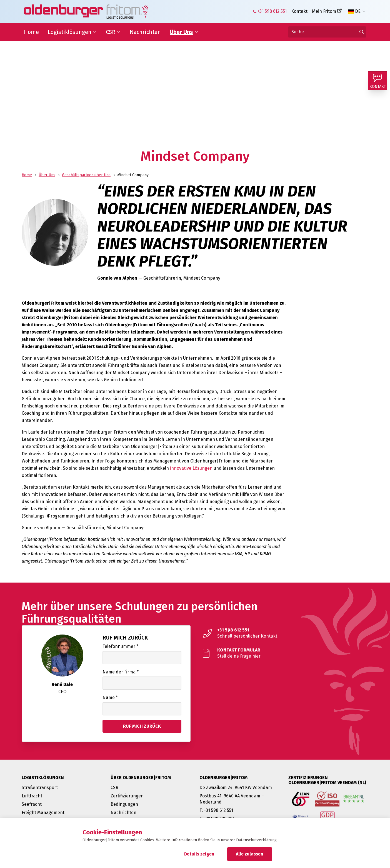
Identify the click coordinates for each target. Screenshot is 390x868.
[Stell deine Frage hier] (284, 653)
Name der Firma (121, 672)
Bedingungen (124, 804)
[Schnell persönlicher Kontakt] (284, 633)
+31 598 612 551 (272, 11)
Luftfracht (32, 796)
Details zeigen (199, 854)
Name (110, 697)
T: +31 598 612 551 (216, 810)
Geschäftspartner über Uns (86, 175)
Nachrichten (145, 32)
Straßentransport (40, 788)
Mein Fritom (324, 11)
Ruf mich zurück (125, 638)
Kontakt (299, 11)
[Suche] (327, 32)
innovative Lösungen (191, 468)
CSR (111, 32)
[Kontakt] (379, 82)
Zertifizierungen (127, 796)
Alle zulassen (250, 854)
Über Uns (181, 32)
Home (31, 32)
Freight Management (43, 813)
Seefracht (32, 804)
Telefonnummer (120, 646)
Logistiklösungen (70, 32)
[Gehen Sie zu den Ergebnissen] (362, 32)
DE (354, 11)
